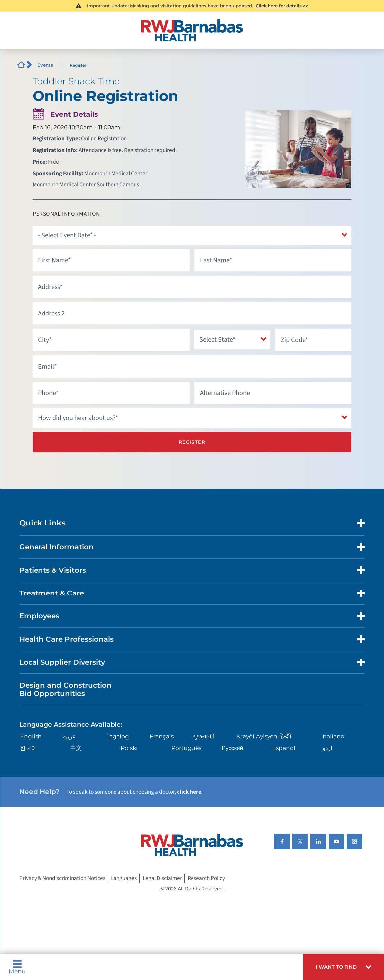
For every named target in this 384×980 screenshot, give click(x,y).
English (31, 736)
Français (162, 736)
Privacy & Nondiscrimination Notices (62, 878)
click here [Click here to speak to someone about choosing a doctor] (189, 791)
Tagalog (118, 736)
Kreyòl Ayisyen (257, 736)
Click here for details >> (282, 6)
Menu (17, 967)
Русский (232, 747)
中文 (76, 747)
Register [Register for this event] (192, 442)
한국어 (28, 747)
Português (186, 747)
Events (45, 65)
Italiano (333, 736)
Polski (129, 747)
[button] (343, 967)
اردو (327, 747)
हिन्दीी (285, 736)
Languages (124, 878)
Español (284, 747)
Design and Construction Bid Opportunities (65, 689)
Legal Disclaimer (162, 878)
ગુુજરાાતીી (204, 736)
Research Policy (206, 878)
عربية (69, 736)
